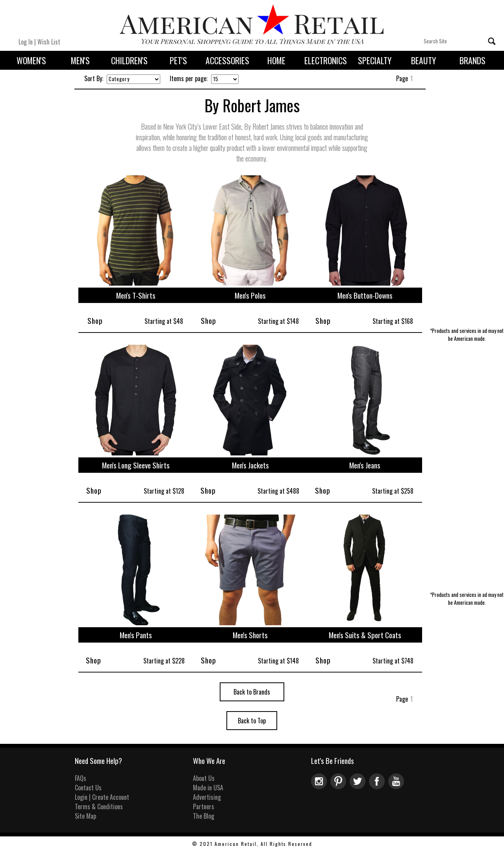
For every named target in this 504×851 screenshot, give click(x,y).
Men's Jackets (250, 465)
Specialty (375, 60)
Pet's (178, 60)
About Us (204, 778)
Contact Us (88, 788)
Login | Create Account (102, 797)
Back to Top (252, 721)
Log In (26, 42)
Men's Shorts (250, 635)
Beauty (423, 60)
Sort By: (94, 78)
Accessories (227, 60)
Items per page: (189, 78)
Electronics (326, 60)
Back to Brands (252, 692)
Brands (472, 60)
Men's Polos (250, 295)
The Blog (204, 816)
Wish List (49, 42)
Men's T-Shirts (136, 295)
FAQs (81, 778)
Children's (129, 60)
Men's (80, 60)
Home (276, 60)
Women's (31, 60)
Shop (95, 321)
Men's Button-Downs (365, 295)
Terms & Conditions (99, 806)
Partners (204, 806)
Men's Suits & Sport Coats (365, 635)
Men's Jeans (365, 465)
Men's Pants (136, 635)
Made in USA (208, 788)
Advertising (207, 797)
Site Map (85, 816)
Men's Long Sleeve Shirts (136, 465)
